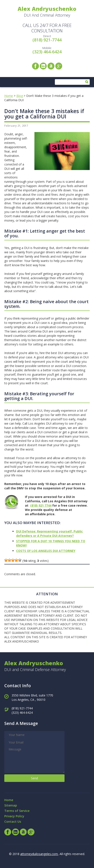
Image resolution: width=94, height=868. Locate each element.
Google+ (59, 66)
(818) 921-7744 (47, 40)
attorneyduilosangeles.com (39, 854)
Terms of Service (17, 811)
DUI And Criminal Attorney (47, 12)
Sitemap (11, 805)
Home (9, 96)
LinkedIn (43, 66)
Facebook (35, 66)
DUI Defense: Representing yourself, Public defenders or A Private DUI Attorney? (49, 533)
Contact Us (13, 822)
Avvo (51, 66)
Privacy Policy (14, 816)
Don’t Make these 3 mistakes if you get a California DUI (44, 114)
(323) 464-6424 (47, 52)
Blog (20, 96)
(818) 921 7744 (41, 505)
